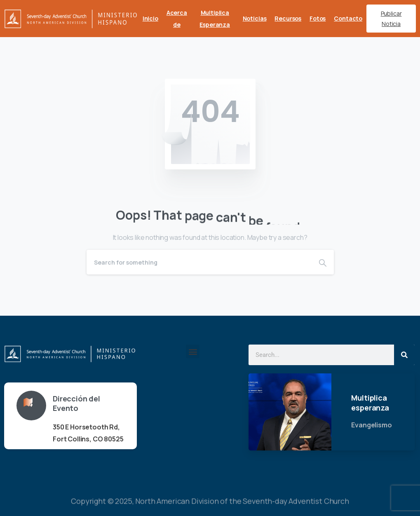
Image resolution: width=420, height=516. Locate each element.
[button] (193, 351)
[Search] (199, 262)
